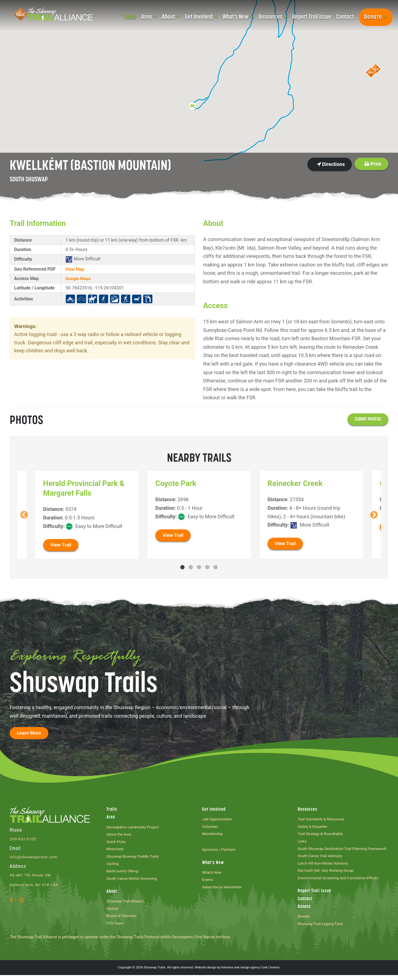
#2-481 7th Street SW (31, 876)
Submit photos (367, 420)
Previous (24, 515)
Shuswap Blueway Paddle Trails (134, 859)
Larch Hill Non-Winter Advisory (325, 866)
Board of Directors (122, 920)
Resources (273, 17)
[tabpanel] (199, 515)
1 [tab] (182, 568)
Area (149, 17)
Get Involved (201, 17)
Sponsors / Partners (220, 851)
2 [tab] (191, 568)
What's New (238, 17)
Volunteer (210, 828)
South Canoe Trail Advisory (321, 858)
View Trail (61, 545)
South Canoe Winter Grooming (133, 882)
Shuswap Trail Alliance (126, 905)
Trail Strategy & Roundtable (322, 835)
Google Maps (79, 278)
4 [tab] (207, 568)
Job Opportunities (218, 820)
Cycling (113, 866)
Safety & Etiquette (313, 828)
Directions (331, 164)
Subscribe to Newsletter (223, 890)
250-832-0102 (24, 840)
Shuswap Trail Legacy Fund (322, 929)
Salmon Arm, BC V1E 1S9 (35, 885)
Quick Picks (117, 843)
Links (302, 843)
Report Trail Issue (312, 17)
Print (373, 164)
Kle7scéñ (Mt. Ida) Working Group (327, 874)
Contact (345, 17)
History (113, 913)
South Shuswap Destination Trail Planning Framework (343, 851)
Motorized (115, 851)
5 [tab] (216, 568)
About (171, 17)
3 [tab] (199, 568)
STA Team (115, 928)
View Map (75, 269)
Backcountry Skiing (123, 874)
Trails (130, 17)
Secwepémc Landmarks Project (134, 828)
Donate (376, 17)
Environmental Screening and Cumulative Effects (341, 881)
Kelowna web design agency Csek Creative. (251, 972)
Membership (213, 835)
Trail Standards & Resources (323, 820)
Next (374, 515)
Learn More (30, 734)
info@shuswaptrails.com (35, 858)
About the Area (120, 836)
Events (208, 882)
